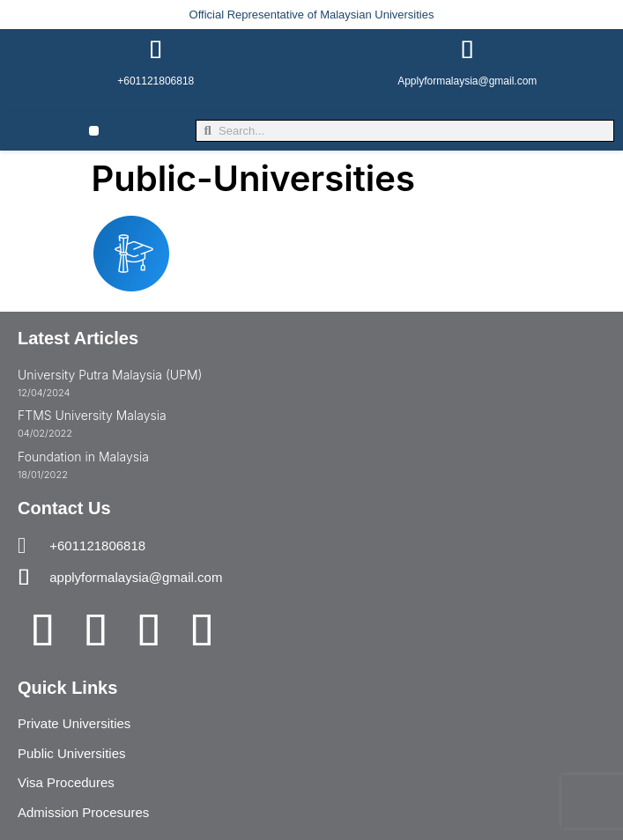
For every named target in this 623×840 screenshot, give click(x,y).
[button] (94, 131)
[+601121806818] (156, 50)
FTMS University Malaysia (92, 415)
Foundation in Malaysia (83, 457)
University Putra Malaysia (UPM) (110, 375)
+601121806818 (156, 81)
